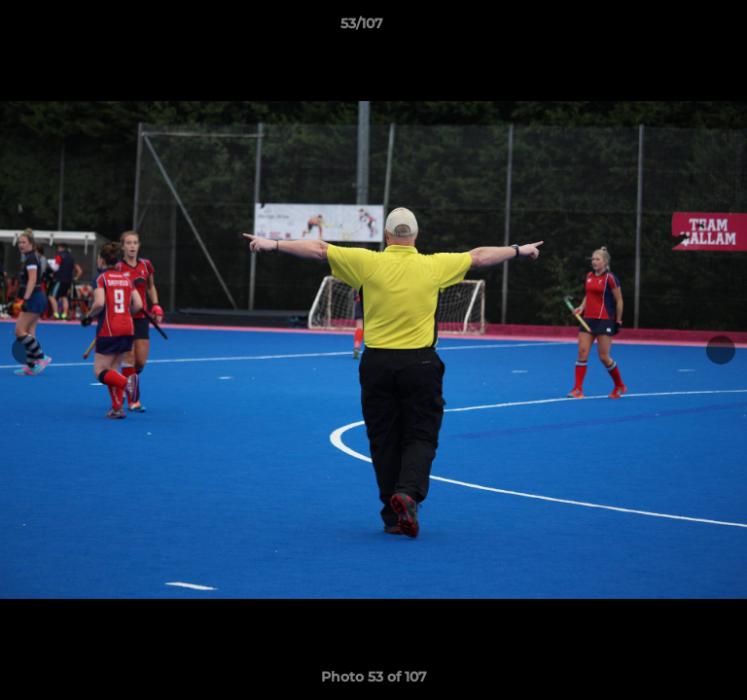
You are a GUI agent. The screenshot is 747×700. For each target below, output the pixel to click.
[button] (677, 28)
